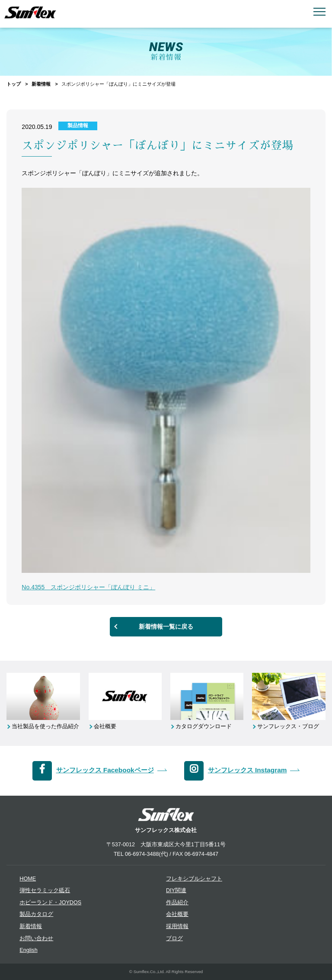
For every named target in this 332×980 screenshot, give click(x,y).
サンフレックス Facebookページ (105, 770)
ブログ (174, 938)
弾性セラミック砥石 (45, 890)
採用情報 (177, 926)
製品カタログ (36, 914)
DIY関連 (176, 890)
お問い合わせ (36, 938)
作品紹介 (177, 903)
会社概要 (177, 914)
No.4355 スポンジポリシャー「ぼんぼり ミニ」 (88, 587)
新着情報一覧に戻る (166, 627)
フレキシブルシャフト (194, 879)
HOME (28, 879)
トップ (14, 84)
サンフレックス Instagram (247, 770)
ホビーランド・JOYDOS (50, 903)
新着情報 (41, 84)
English (28, 950)
